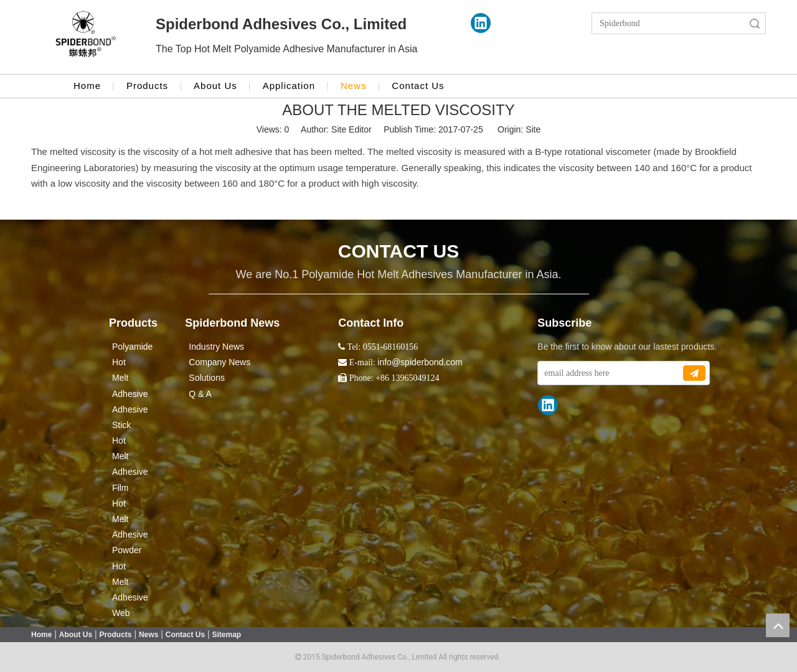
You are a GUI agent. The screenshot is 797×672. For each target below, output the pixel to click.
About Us (215, 86)
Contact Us (418, 86)
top (778, 625)
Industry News (216, 347)
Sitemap (227, 635)
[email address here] (610, 373)
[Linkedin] (481, 23)
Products (147, 86)
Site (533, 129)
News (354, 86)
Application (289, 86)
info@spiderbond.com (420, 362)
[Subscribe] (694, 373)
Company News (219, 362)
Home (87, 86)
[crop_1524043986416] (86, 37)
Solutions (207, 378)
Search (755, 23)
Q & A (200, 394)
